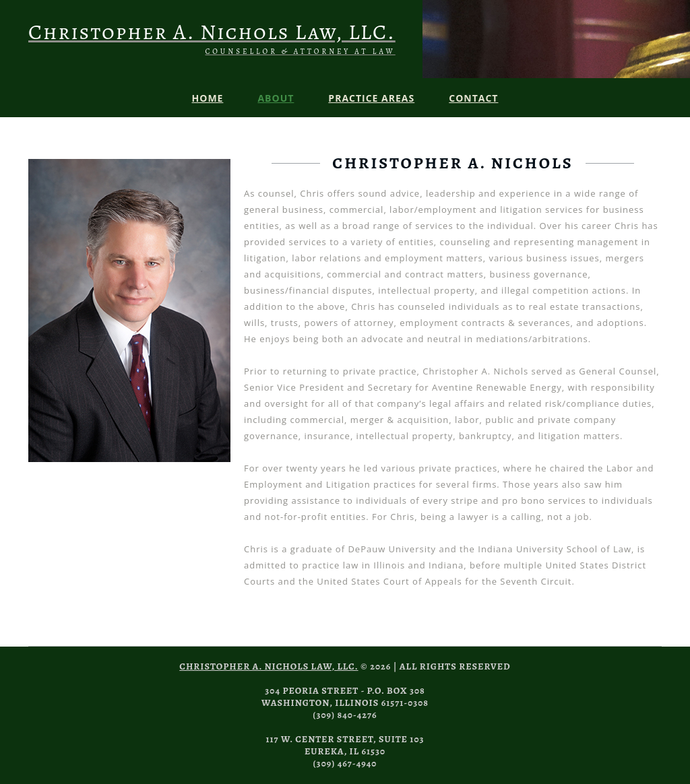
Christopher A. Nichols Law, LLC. (269, 666)
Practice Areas (371, 98)
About (276, 98)
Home (208, 98)
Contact (473, 98)
